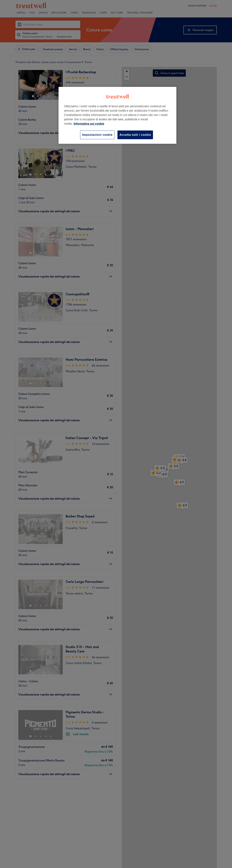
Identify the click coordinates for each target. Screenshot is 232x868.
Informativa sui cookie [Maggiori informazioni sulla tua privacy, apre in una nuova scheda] (89, 124)
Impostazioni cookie (97, 135)
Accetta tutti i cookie (135, 135)
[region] (117, 115)
